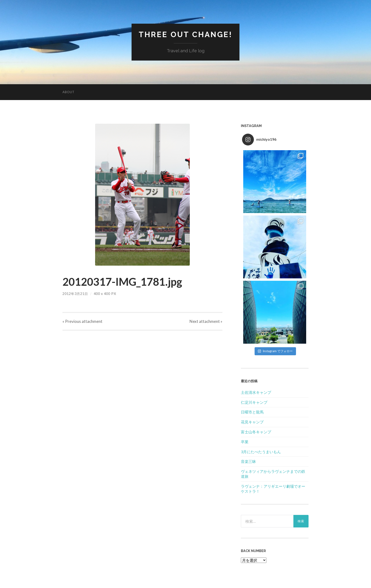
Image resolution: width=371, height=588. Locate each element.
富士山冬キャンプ (256, 432)
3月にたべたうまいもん (261, 452)
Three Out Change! (185, 34)
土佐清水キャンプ (256, 392)
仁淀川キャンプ (254, 402)
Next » (206, 321)
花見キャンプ (252, 422)
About (68, 92)
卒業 (245, 442)
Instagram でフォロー (275, 351)
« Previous (82, 321)
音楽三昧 (248, 461)
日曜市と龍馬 (252, 412)
